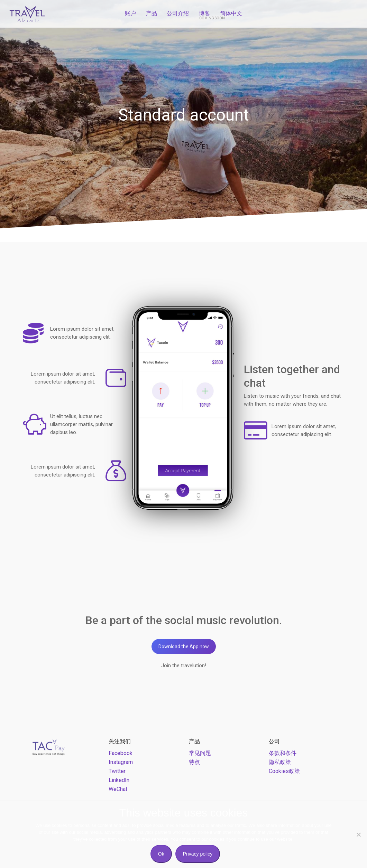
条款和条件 (283, 753)
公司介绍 (178, 13)
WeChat (118, 789)
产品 (152, 13)
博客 (204, 13)
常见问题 (200, 753)
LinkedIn (119, 780)
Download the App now (184, 647)
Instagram (121, 762)
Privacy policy (198, 854)
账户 (130, 13)
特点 (194, 762)
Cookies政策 (284, 771)
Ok (161, 854)
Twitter (117, 771)
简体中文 (231, 13)
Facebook (121, 753)
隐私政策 (280, 762)
